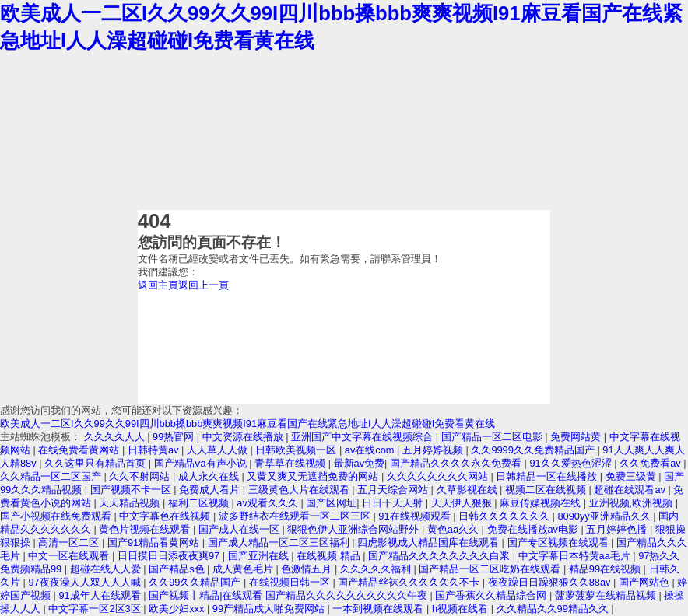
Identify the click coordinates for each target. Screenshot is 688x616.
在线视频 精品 (330, 556)
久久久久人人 (116, 437)
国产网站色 (646, 582)
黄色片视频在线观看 (146, 529)
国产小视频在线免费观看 (57, 516)
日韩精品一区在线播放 (548, 476)
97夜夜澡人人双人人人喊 (86, 582)
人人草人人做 (219, 450)
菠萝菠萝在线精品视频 (607, 595)
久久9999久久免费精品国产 (534, 450)
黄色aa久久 (455, 529)
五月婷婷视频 (434, 450)
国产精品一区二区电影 (493, 437)
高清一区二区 (70, 542)
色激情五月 (308, 569)
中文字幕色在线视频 (166, 516)
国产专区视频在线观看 (560, 542)
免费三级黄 (632, 476)
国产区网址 (331, 503)
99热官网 (175, 437)
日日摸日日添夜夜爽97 (170, 556)
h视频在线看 (462, 609)
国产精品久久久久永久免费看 (457, 463)
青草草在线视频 (291, 463)
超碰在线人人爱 (107, 569)
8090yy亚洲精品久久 (606, 516)
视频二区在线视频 (547, 490)
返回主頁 (158, 285)
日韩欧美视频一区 (297, 450)
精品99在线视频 (606, 569)
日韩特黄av (154, 450)
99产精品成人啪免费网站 (270, 609)
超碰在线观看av (631, 490)
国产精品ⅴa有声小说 (202, 463)
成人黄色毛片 (244, 569)
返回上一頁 (204, 285)
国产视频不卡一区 (132, 490)
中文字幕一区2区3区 (96, 609)
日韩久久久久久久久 (505, 516)
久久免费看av (651, 463)
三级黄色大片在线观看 (300, 490)
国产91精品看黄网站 (155, 542)
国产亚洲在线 (260, 556)
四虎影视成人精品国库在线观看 (430, 542)
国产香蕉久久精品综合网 (492, 595)
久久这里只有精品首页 (97, 463)
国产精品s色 (178, 569)
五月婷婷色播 (618, 529)
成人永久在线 (210, 476)
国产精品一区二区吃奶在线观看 (491, 569)
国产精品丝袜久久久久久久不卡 (410, 582)
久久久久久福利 (377, 569)
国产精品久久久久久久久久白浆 (441, 556)
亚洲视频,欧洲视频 (632, 503)
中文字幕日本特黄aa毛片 (576, 556)
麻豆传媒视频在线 (542, 503)
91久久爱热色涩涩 (572, 463)
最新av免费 (360, 463)
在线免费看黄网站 (80, 450)
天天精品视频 (131, 503)
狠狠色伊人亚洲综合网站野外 (355, 529)
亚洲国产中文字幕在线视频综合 (363, 437)
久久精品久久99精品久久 (554, 609)
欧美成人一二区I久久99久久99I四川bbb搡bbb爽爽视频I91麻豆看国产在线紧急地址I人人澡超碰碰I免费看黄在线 (247, 423)
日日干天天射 (394, 503)
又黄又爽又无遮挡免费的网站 (314, 476)
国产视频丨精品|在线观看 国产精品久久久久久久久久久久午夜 (289, 595)
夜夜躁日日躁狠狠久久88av (551, 582)
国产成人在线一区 (240, 529)
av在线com (371, 450)
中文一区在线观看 (70, 556)
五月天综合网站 (394, 490)
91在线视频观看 (416, 516)
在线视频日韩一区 (291, 582)
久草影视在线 (469, 490)
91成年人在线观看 (101, 595)
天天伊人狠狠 (463, 503)
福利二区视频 (200, 503)
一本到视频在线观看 (379, 609)
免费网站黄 (577, 437)
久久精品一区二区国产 (52, 476)
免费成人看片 (211, 490)
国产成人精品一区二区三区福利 (280, 542)
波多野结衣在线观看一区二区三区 (296, 516)
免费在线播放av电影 (534, 529)
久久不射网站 (141, 476)
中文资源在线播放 (244, 437)
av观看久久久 (269, 503)
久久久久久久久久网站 (439, 476)
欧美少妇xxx (178, 609)
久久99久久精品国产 (196, 582)
